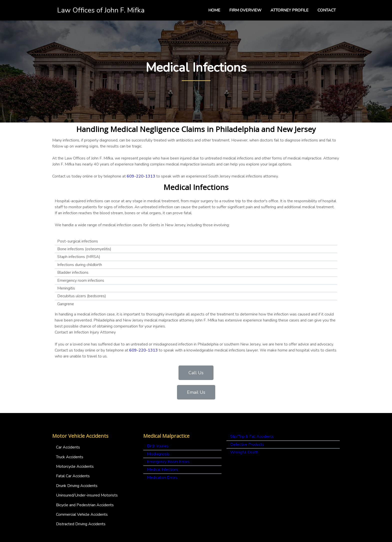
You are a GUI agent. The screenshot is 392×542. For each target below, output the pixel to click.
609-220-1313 (141, 184)
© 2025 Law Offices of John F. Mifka (196, 537)
